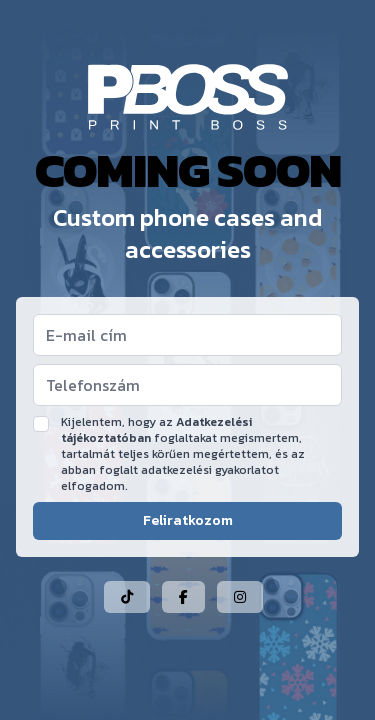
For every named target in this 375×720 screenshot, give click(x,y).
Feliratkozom (188, 520)
